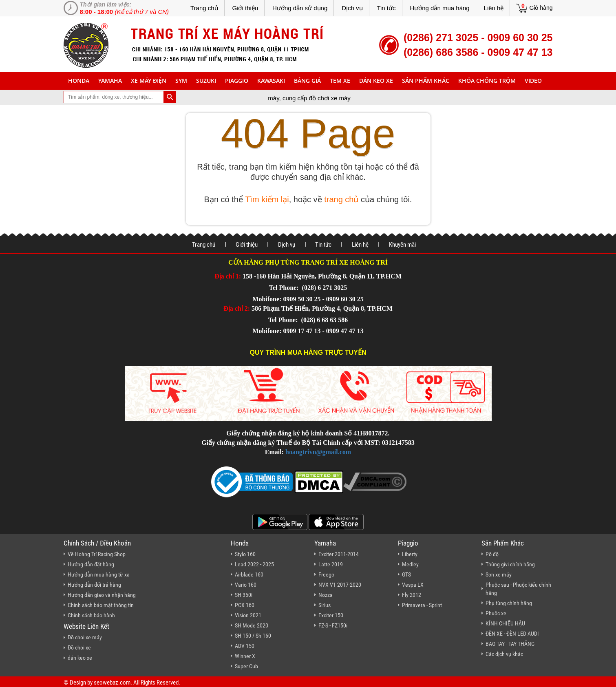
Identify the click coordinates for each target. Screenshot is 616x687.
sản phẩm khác (426, 81)
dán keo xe (376, 81)
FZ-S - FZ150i (333, 625)
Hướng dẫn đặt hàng (91, 564)
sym (181, 81)
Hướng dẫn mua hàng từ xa (99, 574)
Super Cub (246, 666)
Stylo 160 (245, 554)
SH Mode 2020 (252, 625)
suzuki (206, 81)
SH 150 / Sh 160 (253, 636)
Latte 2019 (331, 564)
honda (79, 81)
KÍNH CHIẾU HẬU (505, 623)
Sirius (325, 605)
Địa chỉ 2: (237, 308)
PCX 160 (245, 605)
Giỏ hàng (541, 8)
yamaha (110, 81)
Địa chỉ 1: (228, 276)
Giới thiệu (245, 8)
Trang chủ (204, 8)
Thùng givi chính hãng (510, 564)
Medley (410, 564)
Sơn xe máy (499, 574)
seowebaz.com (112, 683)
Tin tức (386, 8)
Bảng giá (307, 81)
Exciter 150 (331, 615)
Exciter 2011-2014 (339, 554)
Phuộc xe (496, 613)
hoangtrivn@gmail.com (318, 452)
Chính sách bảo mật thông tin (101, 605)
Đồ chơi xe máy (85, 637)
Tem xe (340, 81)
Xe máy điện (149, 81)
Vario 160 (246, 585)
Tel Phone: (285, 288)
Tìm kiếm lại (267, 199)
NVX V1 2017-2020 (340, 585)
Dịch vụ (352, 8)
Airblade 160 (249, 574)
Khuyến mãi (402, 245)
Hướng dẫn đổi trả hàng (94, 585)
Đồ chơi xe (79, 647)
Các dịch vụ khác (504, 654)
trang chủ (341, 199)
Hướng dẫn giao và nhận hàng (102, 595)
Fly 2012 (412, 595)
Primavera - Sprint (422, 605)
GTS (406, 574)
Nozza (326, 595)
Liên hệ (494, 8)
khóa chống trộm (487, 81)
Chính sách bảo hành (91, 615)
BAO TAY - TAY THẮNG (510, 644)
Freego (326, 574)
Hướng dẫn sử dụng (300, 8)
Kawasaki (271, 81)
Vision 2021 (248, 615)
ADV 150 (245, 646)
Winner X (245, 656)
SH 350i (244, 595)
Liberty (410, 554)
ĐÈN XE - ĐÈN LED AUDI (512, 634)
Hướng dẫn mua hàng (439, 8)
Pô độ (492, 554)
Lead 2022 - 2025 (254, 564)
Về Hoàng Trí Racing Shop (97, 554)
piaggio (237, 81)
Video (533, 81)
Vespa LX (413, 585)
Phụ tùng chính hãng (509, 603)
